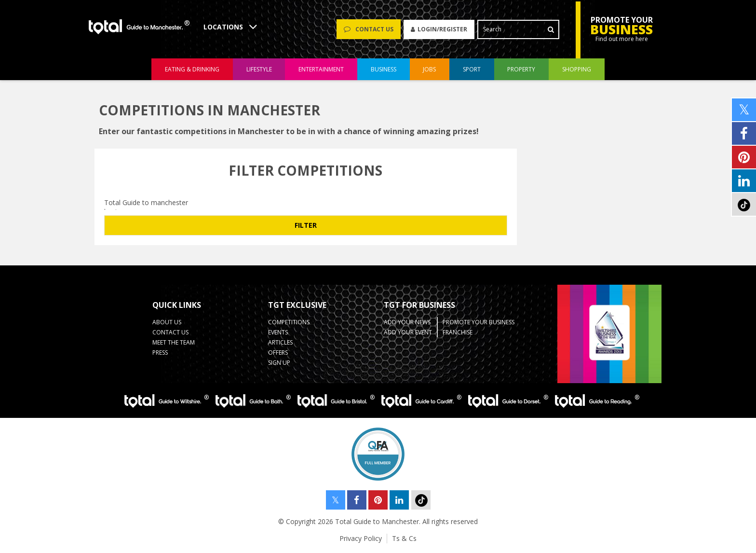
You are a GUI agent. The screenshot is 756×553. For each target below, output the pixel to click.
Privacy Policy (361, 538)
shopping (577, 69)
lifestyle (259, 69)
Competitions (289, 322)
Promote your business (479, 322)
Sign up (279, 363)
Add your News (407, 322)
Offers (278, 353)
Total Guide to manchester (306, 202)
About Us (167, 322)
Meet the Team (174, 342)
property (521, 69)
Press (160, 353)
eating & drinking (192, 69)
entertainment (321, 69)
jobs (429, 69)
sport (472, 69)
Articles (280, 342)
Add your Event (408, 332)
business (384, 69)
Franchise (458, 332)
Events (278, 332)
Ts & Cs (404, 538)
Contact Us (170, 332)
